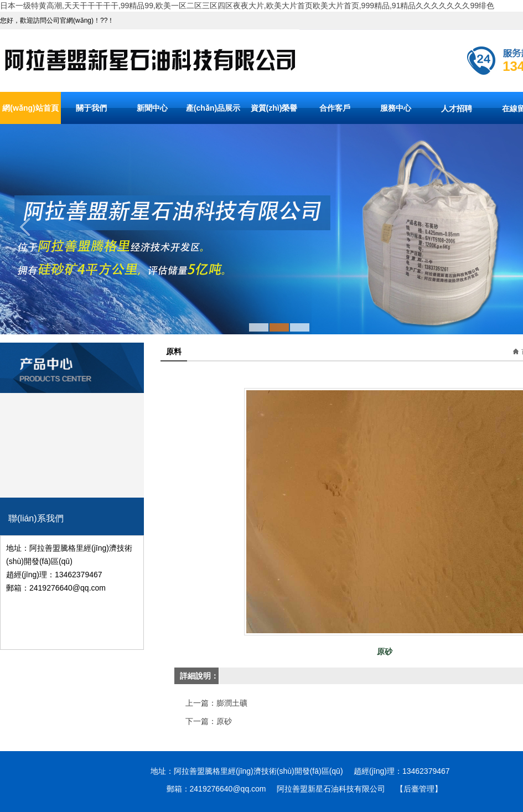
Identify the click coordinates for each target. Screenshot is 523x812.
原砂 (224, 721)
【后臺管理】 (419, 789)
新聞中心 (152, 108)
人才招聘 (457, 108)
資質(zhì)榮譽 (274, 108)
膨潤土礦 (232, 703)
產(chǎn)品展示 (213, 108)
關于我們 (91, 108)
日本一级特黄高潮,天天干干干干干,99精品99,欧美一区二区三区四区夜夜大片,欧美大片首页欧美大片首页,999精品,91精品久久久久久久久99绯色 (247, 6)
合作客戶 (335, 108)
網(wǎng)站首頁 (30, 108)
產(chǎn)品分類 (72, 350)
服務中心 (396, 108)
